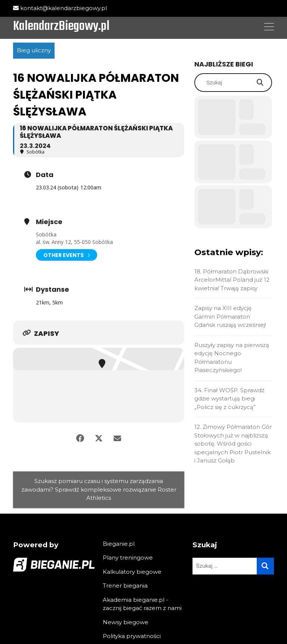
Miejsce (49, 222)
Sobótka (46, 234)
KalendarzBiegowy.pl (61, 27)
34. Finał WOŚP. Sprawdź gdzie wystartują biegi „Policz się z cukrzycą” (229, 399)
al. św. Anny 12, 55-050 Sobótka (74, 242)
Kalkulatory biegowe (132, 572)
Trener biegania (125, 586)
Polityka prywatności (132, 636)
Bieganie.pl (119, 544)
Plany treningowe (128, 558)
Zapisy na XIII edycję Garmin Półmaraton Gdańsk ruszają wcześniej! (230, 316)
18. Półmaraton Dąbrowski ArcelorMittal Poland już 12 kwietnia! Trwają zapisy (232, 280)
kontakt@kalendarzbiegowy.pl (60, 8)
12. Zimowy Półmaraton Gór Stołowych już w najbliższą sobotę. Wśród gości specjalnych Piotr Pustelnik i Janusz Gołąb (233, 444)
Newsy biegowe (126, 622)
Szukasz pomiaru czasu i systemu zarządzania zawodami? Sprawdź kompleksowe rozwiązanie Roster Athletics (99, 489)
